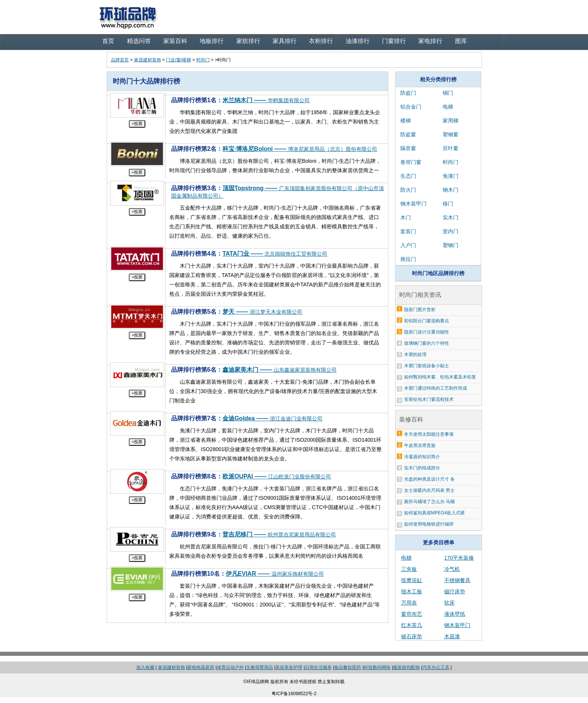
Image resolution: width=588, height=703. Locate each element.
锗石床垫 (412, 636)
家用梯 (451, 121)
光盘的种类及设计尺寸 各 (429, 479)
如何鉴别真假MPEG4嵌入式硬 (434, 513)
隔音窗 (408, 148)
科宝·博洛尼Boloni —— (300, 149)
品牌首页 (120, 60)
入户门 (408, 245)
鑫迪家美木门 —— (280, 370)
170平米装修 (459, 558)
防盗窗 (408, 134)
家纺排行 (248, 41)
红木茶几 (412, 625)
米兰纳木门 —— (266, 100)
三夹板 (409, 569)
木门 (406, 217)
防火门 (408, 190)
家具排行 (285, 41)
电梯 (448, 107)
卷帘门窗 (411, 162)
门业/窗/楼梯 (178, 60)
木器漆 (452, 636)
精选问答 (139, 41)
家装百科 (175, 41)
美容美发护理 (289, 667)
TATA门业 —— (275, 254)
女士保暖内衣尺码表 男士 (429, 490)
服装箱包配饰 (406, 667)
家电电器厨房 (201, 667)
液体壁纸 (455, 614)
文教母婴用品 (260, 667)
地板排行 (212, 41)
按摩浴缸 (412, 580)
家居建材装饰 (148, 60)
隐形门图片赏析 (420, 310)
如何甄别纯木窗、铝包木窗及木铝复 (440, 377)
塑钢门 (451, 245)
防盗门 (408, 93)
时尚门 (203, 60)
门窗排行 (394, 41)
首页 (108, 41)
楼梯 (406, 121)
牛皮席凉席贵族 (420, 445)
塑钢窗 (451, 134)
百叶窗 (451, 148)
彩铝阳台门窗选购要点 (427, 321)
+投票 (137, 124)
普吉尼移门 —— (279, 534)
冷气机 (452, 569)
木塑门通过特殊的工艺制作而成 (436, 388)
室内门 (451, 231)
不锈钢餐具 (457, 580)
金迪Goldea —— (272, 418)
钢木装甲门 (413, 204)
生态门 (408, 176)
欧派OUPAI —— (277, 476)
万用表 (409, 603)
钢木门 (451, 190)
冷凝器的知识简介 (422, 457)
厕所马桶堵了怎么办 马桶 (429, 502)
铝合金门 (411, 107)
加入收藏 (145, 667)
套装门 (408, 231)
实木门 (451, 217)
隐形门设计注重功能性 (427, 332)
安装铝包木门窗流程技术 (429, 399)
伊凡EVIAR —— (275, 574)
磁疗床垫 (455, 591)
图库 (461, 41)
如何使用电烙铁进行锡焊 (429, 524)
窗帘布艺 (412, 614)
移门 (448, 204)
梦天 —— (262, 312)
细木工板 (412, 591)
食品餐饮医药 (348, 667)
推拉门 (408, 259)
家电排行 (430, 41)
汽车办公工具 (436, 667)
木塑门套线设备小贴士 (427, 366)
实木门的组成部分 (422, 468)
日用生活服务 (318, 667)
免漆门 (451, 176)
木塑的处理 (415, 354)
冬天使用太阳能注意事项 (429, 434)
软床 (449, 603)
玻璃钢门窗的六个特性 (427, 343)
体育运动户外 (230, 667)
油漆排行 (358, 41)
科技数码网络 (377, 667)
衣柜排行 (321, 41)
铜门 (448, 93)
